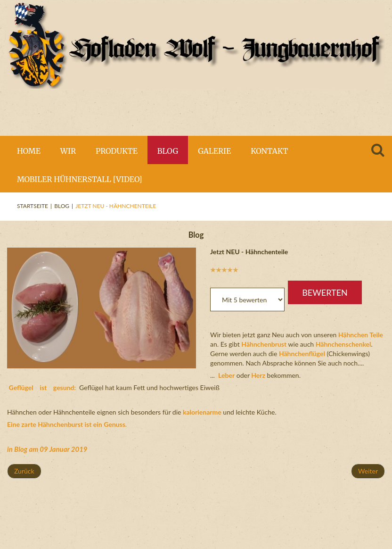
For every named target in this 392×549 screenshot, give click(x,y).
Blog (62, 206)
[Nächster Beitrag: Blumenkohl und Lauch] (368, 471)
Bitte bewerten (210, 274)
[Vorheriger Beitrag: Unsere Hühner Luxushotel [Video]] (24, 471)
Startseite (33, 206)
